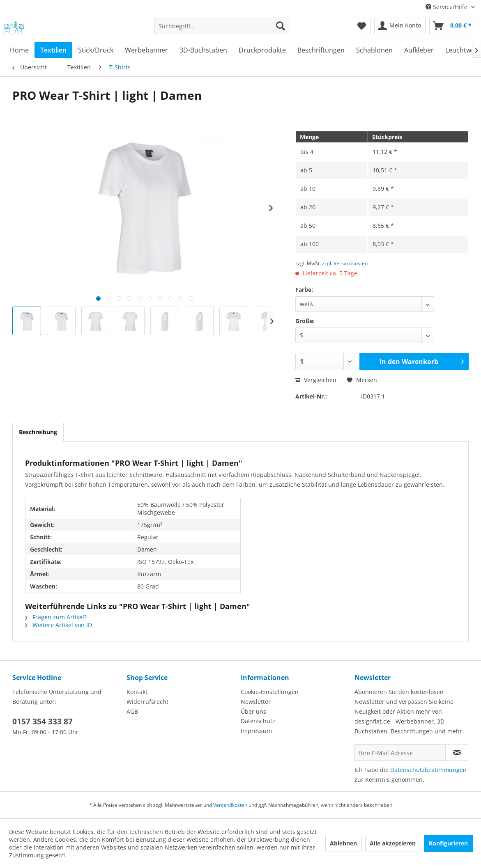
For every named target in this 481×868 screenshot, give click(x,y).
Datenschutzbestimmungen (428, 770)
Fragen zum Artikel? (56, 617)
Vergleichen (316, 380)
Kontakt (137, 692)
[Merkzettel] (362, 26)
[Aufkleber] (419, 50)
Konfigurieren (448, 843)
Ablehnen (343, 843)
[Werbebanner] (146, 50)
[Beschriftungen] (321, 50)
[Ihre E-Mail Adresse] (400, 753)
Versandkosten (230, 805)
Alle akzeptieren (393, 843)
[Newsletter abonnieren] (457, 753)
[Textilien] (53, 50)
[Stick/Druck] (96, 50)
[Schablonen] (374, 50)
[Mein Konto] (400, 26)
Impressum (256, 731)
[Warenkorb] (453, 26)
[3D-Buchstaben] (203, 50)
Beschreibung (38, 432)
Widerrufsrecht (147, 702)
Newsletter (256, 702)
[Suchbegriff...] (222, 26)
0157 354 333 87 (43, 721)
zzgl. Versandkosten (345, 263)
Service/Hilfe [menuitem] (447, 7)
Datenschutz (258, 721)
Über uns (253, 711)
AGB (132, 711)
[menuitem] (222, 30)
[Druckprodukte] (262, 50)
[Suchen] (281, 26)
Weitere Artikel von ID (59, 625)
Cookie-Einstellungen (270, 692)
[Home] (19, 50)
